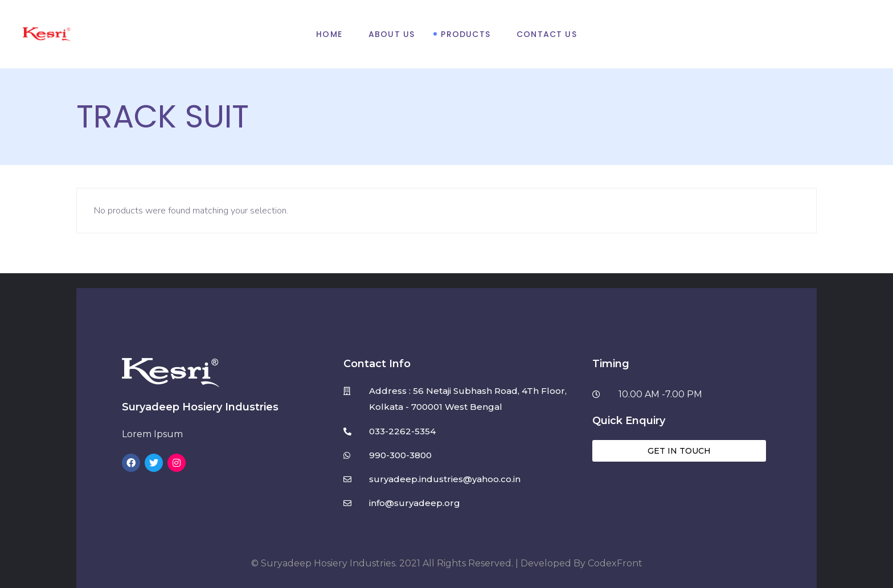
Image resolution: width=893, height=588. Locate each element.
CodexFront (615, 563)
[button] (679, 451)
